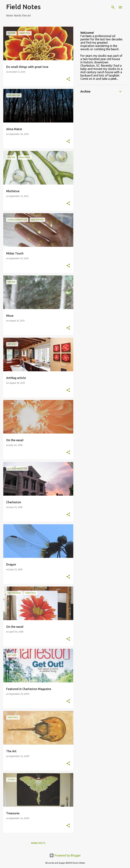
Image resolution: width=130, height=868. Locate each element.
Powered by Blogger (65, 855)
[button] (68, 79)
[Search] (113, 7)
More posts (38, 843)
